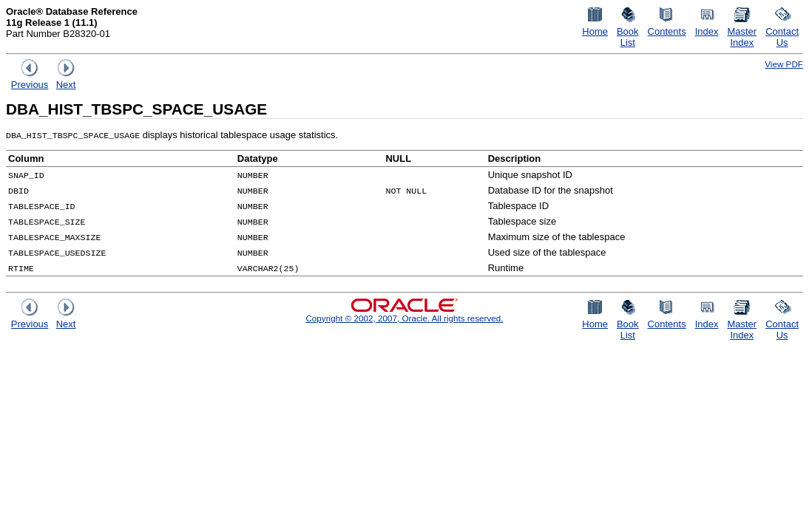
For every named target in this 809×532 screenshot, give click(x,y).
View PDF (784, 64)
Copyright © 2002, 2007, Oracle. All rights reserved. (404, 318)
